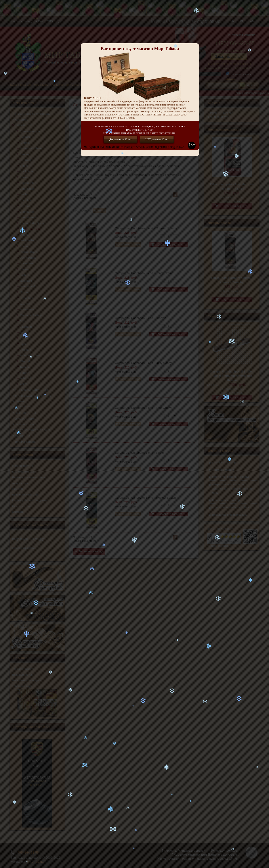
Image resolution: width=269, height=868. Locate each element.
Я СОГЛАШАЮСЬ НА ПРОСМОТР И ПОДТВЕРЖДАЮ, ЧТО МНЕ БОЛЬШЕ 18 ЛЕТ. (140, 130)
